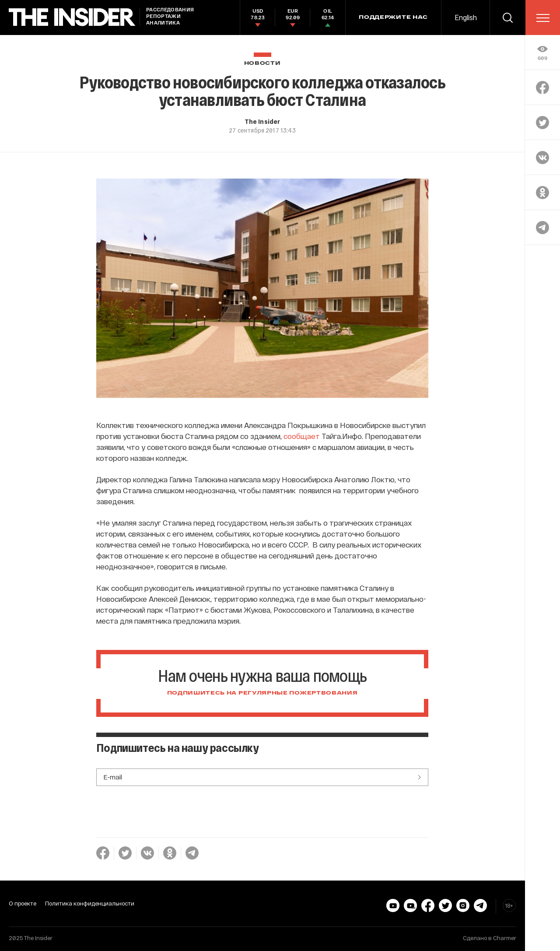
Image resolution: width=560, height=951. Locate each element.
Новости (262, 63)
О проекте (23, 903)
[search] (507, 18)
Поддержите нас (393, 18)
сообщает (302, 436)
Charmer (505, 938)
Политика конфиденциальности (90, 903)
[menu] (543, 18)
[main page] (72, 17)
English (466, 17)
